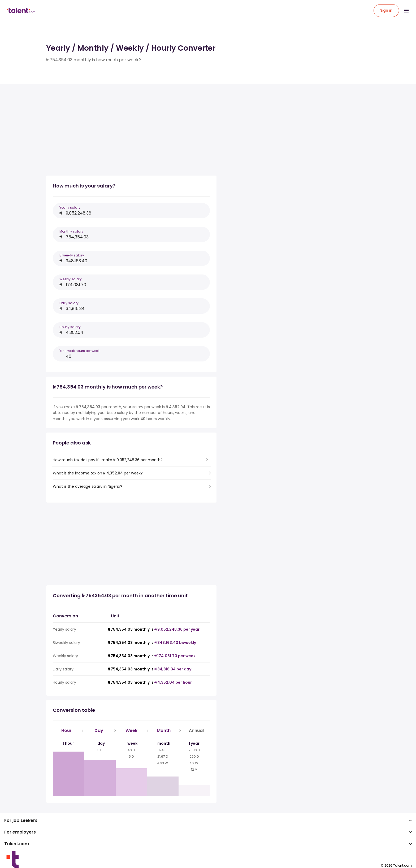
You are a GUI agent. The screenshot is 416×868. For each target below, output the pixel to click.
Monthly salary (71, 231)
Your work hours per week (79, 351)
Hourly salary (70, 327)
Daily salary (69, 303)
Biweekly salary (72, 255)
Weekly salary (71, 279)
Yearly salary (70, 208)
